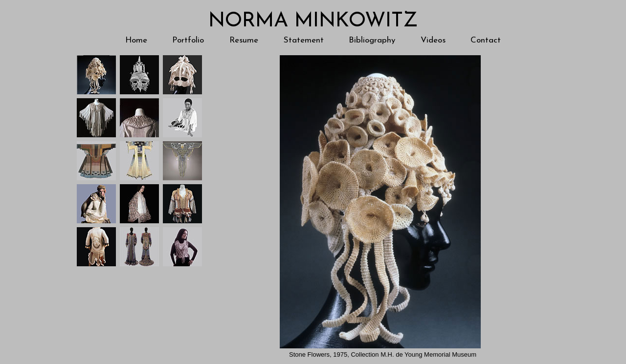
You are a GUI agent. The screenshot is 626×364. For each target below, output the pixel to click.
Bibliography (372, 40)
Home (136, 40)
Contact (486, 40)
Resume (244, 40)
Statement (304, 40)
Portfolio (188, 40)
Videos (433, 40)
